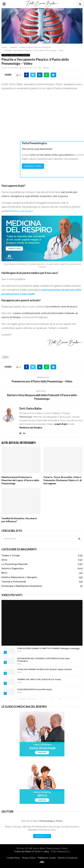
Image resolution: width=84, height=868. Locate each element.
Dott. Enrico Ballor (11, 68)
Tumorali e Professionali (14, 582)
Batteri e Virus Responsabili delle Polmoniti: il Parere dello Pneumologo (42, 397)
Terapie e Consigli (11, 555)
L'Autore (8, 812)
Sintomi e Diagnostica (12, 568)
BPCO (4, 573)
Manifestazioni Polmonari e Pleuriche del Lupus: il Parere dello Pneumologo (20, 480)
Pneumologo (26, 417)
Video (5, 357)
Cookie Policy (13, 858)
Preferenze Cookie (47, 858)
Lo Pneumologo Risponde (15, 564)
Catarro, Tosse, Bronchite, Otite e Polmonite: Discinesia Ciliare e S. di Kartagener (63, 480)
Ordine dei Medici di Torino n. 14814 (32, 852)
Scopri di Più (42, 836)
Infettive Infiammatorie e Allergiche (16, 55)
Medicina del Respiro (21, 211)
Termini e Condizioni (68, 858)
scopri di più (61, 424)
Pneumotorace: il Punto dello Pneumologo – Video (42, 381)
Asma (4, 560)
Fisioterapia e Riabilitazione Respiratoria (22, 586)
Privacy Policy (29, 858)
